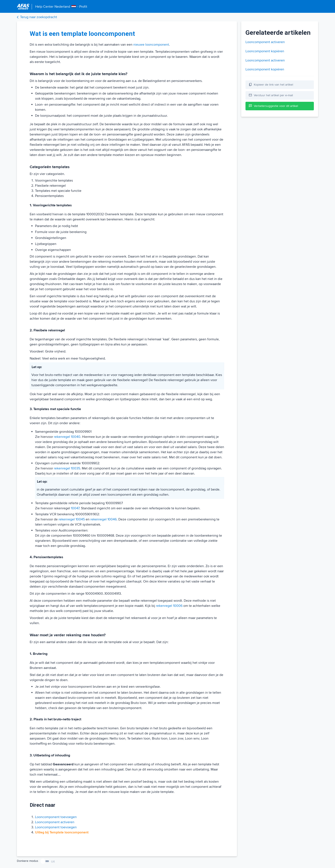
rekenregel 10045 (72, 519)
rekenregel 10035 (67, 468)
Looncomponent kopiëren (265, 51)
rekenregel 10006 (169, 606)
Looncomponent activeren (55, 822)
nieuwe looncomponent (151, 45)
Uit (53, 861)
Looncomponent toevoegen (56, 817)
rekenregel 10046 (104, 519)
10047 (75, 508)
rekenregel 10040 (67, 437)
